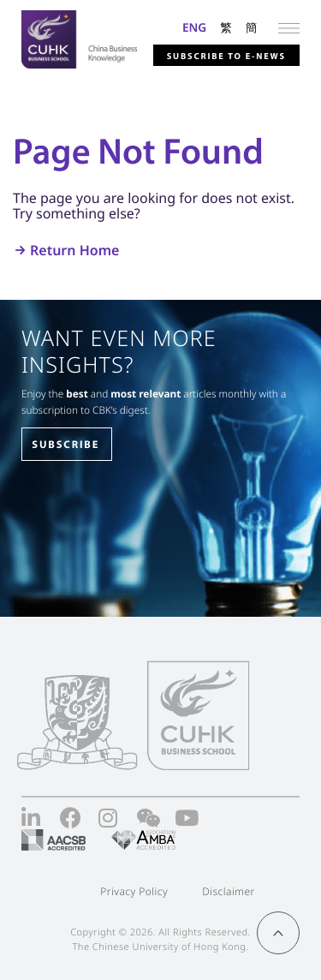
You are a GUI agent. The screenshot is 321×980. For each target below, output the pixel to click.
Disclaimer (229, 891)
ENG (194, 27)
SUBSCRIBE (65, 445)
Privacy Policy (134, 891)
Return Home (74, 250)
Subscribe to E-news (226, 56)
